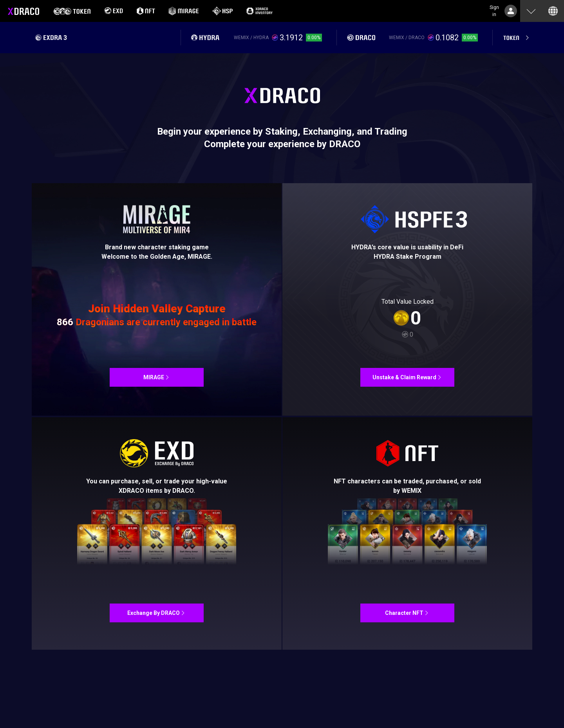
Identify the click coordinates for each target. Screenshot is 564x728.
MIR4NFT (157, 299)
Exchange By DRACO (157, 533)
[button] (531, 11)
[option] (72, 11)
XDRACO (23, 11)
